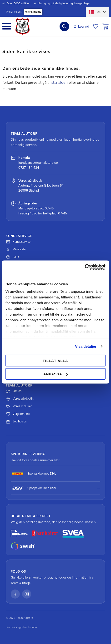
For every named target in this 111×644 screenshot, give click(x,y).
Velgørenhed (18, 414)
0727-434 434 (29, 168)
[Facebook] (15, 594)
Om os (14, 391)
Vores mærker (19, 406)
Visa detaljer (86, 346)
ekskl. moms (33, 12)
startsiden (60, 83)
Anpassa (56, 374)
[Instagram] (27, 594)
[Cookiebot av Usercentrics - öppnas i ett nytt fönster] (85, 267)
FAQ (12, 257)
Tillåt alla (55, 360)
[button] (7, 26)
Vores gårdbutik (20, 399)
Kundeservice (18, 242)
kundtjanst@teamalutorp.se (38, 163)
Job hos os (16, 422)
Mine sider (16, 249)
